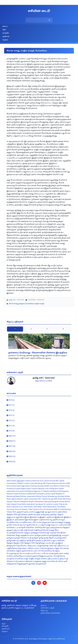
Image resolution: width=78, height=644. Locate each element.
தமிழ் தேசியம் (50, 538)
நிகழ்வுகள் (11, 546)
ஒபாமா (23, 525)
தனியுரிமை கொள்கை (50, 613)
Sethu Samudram (28, 504)
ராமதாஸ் (11, 559)
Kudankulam (31, 494)
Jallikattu (54, 491)
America (29, 481)
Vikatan (10, 512)
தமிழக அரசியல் (42, 535)
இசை (27, 517)
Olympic (10, 502)
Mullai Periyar (42, 497)
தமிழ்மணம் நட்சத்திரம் (16, 541)
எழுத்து (67, 522)
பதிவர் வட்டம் (63, 546)
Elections (55, 484)
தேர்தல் (10, 543)
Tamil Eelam (28, 507)
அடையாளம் (29, 512)
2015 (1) (11, 415)
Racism (67, 502)
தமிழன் (35, 538)
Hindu (67, 486)
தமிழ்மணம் (62, 538)
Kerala (16, 494)
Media (17, 497)
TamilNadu (61, 507)
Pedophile (24, 502)
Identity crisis (43, 489)
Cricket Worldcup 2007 (38, 484)
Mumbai (61, 497)
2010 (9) (11, 431)
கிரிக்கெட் (30, 528)
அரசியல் (6, 37)
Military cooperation (28, 497)
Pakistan (17, 502)
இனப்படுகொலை (42, 520)
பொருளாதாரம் (13, 554)
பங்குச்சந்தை (42, 546)
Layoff (53, 494)
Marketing (11, 497)
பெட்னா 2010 (36, 551)
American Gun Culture (41, 481)
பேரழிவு (56, 551)
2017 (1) (11, 405)
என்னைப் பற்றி (47, 608)
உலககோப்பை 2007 (28, 522)
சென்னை (11, 535)
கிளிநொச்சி (41, 528)
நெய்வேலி (21, 546)
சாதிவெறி (38, 530)
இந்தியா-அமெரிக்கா (16, 520)
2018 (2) (11, 400)
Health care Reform (52, 486)
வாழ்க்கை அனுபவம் (42, 561)
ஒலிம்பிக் (31, 525)
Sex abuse (39, 504)
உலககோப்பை (13, 522)
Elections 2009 (64, 484)
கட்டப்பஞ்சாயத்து (43, 525)
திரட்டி (41, 541)
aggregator (21, 481)
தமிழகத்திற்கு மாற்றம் (59, 535)
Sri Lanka (47, 504)
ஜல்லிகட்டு (33, 564)
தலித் (29, 541)
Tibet (30, 509)
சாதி (21, 530)
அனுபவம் (11, 517)
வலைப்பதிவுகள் (25, 561)
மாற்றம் (29, 556)
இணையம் (34, 517)
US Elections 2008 (50, 509)
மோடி (63, 556)
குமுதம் (10, 530)
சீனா (57, 530)
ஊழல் (61, 522)
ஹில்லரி (42, 564)
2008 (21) (11, 441)
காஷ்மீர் (6, 33)
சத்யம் (16, 530)
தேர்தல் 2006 (19, 543)
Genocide (40, 486)
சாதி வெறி (28, 530)
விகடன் (54, 561)
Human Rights (20, 489)
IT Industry (45, 491)
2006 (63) (11, 451)
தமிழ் (41, 538)
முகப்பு (5, 26)
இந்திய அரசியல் (47, 517)
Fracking (33, 486)
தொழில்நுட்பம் (42, 543)
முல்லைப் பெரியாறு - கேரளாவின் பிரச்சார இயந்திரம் (38, 353)
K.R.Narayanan (63, 491)
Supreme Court (17, 507)
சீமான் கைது (14, 304)
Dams (49, 484)
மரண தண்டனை (56, 554)
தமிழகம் (22, 304)
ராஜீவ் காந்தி (39, 304)
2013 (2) (11, 421)
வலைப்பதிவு (46, 559)
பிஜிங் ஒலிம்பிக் (23, 551)
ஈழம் (4, 30)
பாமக (36, 548)
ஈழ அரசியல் (55, 520)
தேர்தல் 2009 (30, 543)
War (14, 512)
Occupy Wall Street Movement (60, 499)
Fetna (27, 486)
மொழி (57, 556)
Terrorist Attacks (21, 509)
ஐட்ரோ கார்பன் (13, 525)
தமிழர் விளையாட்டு (23, 538)
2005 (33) (11, 457)
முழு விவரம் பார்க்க (44, 381)
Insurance (20, 491)
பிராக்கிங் (11, 551)
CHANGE (20, 484)
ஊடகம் (55, 522)
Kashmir (10, 494)
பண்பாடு (53, 546)
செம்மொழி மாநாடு (48, 533)
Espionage (21, 486)
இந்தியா (68, 517)
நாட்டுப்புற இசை (56, 543)
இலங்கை (30, 520)
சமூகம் (5, 40)
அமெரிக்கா (22, 515)
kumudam (40, 494)
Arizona (52, 481)
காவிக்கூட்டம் (12, 528)
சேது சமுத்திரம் (22, 535)
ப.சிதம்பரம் (31, 546)
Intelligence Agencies (32, 491)
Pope (46, 502)
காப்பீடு (68, 525)
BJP (57, 481)
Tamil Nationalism (50, 507)
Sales (9, 504)
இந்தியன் (59, 517)
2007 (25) (11, 446)
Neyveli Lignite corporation (28, 499)
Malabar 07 (60, 494)
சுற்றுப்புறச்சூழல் (31, 533)
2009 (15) (11, 436)
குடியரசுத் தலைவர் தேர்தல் (58, 528)
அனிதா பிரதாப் (57, 515)
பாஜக (56, 548)
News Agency (12, 499)
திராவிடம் (48, 541)
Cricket (26, 484)
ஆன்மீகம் (20, 517)
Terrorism (10, 509)
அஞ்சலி (20, 512)
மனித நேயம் (19, 556)
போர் (46, 554)
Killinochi (22, 494)
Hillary (62, 486)
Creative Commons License (39, 641)
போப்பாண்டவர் (27, 554)
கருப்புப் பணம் (57, 525)
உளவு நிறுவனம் (44, 522)
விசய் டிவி (63, 561)
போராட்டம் (39, 554)
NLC (40, 499)
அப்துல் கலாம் (51, 512)
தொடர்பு (44, 611)
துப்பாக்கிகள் (59, 541)
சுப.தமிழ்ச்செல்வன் (15, 533)
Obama (45, 499)
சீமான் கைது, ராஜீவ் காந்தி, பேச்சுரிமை (27, 51)
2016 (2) (11, 410)
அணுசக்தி (40, 512)
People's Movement (36, 502)
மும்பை (50, 556)
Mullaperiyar (53, 497)
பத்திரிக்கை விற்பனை (16, 548)
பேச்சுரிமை (30, 304)
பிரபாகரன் (64, 548)
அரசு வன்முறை (43, 515)
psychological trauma (56, 502)
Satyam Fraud (16, 504)
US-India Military (64, 509)
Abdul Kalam (11, 481)
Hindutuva (11, 489)
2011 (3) (11, 426)
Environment (12, 486)
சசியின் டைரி (39, 11)
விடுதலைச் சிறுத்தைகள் (17, 564)
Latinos (47, 494)
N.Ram (67, 497)
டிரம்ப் (32, 535)
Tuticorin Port (38, 509)
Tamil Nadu (38, 507)
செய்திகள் (61, 533)
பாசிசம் (30, 548)
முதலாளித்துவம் (39, 556)
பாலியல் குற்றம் (46, 548)
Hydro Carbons (32, 489)
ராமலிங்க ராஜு (22, 559)
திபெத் (35, 541)
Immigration (54, 489)
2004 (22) (11, 462)
